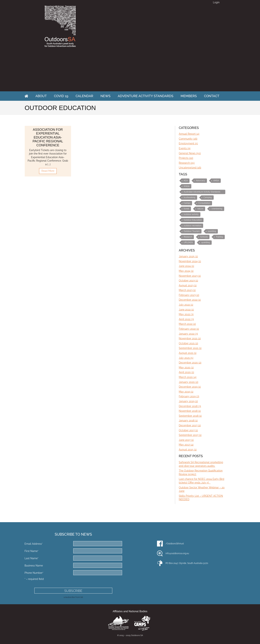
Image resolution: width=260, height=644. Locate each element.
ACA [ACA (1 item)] (186, 181)
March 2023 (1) (187, 290)
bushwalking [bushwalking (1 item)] (190, 197)
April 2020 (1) (186, 372)
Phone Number (34, 573)
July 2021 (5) (186, 358)
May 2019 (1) (186, 392)
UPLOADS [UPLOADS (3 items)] (188, 242)
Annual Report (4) (189, 134)
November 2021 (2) (190, 338)
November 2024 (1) (190, 261)
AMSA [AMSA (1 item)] (216, 181)
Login (216, 2)
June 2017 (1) (186, 440)
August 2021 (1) (188, 353)
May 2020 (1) (186, 367)
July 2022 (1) (186, 305)
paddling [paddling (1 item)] (212, 231)
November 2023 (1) (190, 276)
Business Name (34, 566)
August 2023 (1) (188, 285)
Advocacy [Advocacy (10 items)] (200, 181)
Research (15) (187, 163)
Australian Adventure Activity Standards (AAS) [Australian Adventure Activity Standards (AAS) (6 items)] (202, 192)
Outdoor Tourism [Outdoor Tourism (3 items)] (192, 231)
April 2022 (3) (186, 319)
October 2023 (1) (188, 281)
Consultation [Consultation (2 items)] (204, 203)
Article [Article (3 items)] (187, 186)
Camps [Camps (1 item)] (187, 203)
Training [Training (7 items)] (219, 237)
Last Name (32, 558)
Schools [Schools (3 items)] (204, 237)
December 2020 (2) (190, 363)
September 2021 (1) (190, 348)
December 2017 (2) (190, 425)
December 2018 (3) (190, 406)
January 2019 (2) (188, 401)
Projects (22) (186, 158)
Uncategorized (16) (190, 168)
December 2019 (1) (190, 387)
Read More (48, 171)
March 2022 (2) (187, 324)
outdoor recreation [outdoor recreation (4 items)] (193, 226)
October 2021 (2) (188, 343)
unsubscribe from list (73, 597)
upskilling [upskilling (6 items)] (205, 242)
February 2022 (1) (189, 329)
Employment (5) (188, 143)
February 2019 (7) (189, 396)
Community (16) (188, 139)
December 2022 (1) (190, 300)
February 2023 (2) (189, 295)
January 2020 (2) (189, 382)
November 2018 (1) (190, 411)
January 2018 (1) (188, 420)
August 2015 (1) (188, 450)
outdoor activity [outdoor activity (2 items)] (191, 214)
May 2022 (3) (186, 314)
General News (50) (190, 153)
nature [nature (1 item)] (200, 209)
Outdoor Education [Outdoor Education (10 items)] (193, 220)
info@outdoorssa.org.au (177, 553)
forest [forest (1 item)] (186, 209)
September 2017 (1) (190, 435)
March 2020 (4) (188, 377)
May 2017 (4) (186, 445)
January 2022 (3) (188, 334)
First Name (32, 551)
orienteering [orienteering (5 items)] (217, 209)
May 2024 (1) (186, 271)
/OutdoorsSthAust (175, 544)
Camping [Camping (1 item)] (208, 197)
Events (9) (185, 148)
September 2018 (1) (190, 416)
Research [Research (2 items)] (188, 237)
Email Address (34, 544)
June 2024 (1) (186, 266)
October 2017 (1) (188, 430)
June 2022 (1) (186, 310)
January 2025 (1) (188, 256)
